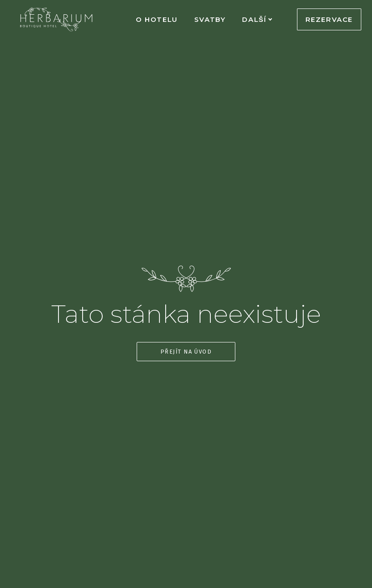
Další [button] (257, 19)
